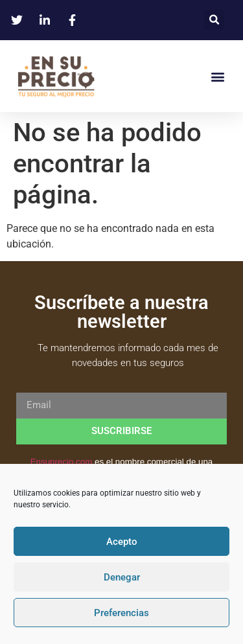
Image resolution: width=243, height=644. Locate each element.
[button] (214, 20)
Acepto (122, 542)
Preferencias (121, 613)
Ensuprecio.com (62, 462)
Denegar (122, 577)
